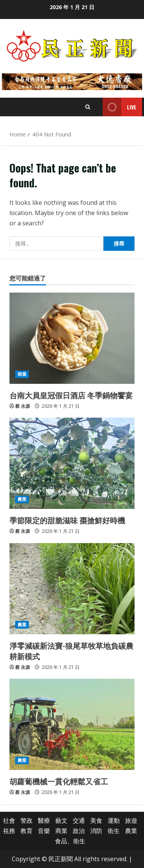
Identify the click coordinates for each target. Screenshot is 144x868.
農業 (22, 499)
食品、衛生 (70, 841)
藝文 (61, 820)
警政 (27, 820)
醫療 (44, 820)
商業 (22, 374)
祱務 (9, 831)
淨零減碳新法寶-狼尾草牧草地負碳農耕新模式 (71, 651)
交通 (79, 820)
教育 (27, 831)
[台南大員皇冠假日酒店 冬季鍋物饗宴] (72, 338)
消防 (96, 831)
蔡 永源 (23, 406)
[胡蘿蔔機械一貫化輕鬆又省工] (72, 724)
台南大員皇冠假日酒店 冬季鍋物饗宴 (71, 395)
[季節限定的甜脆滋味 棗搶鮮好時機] (72, 463)
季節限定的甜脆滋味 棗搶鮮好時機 (67, 520)
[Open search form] (88, 107)
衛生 (114, 831)
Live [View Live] (120, 107)
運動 (114, 820)
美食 (96, 820)
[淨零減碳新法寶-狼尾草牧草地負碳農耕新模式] (72, 589)
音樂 (44, 831)
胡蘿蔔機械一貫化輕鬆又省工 (59, 781)
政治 (79, 831)
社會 (9, 820)
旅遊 (131, 820)
